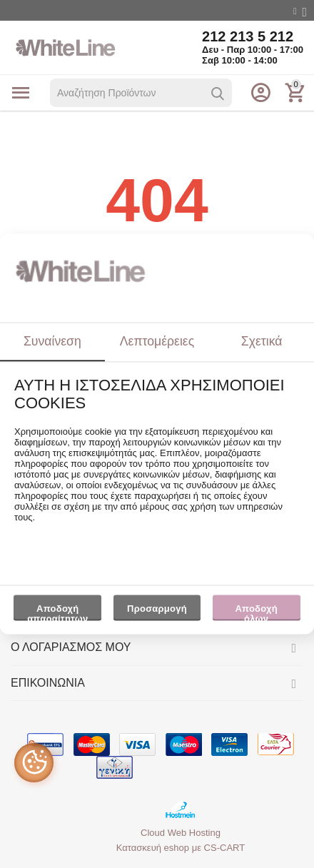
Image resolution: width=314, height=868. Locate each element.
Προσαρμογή (157, 612)
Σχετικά (262, 341)
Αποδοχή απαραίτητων (57, 612)
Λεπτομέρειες (157, 341)
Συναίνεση (52, 341)
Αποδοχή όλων (256, 612)
